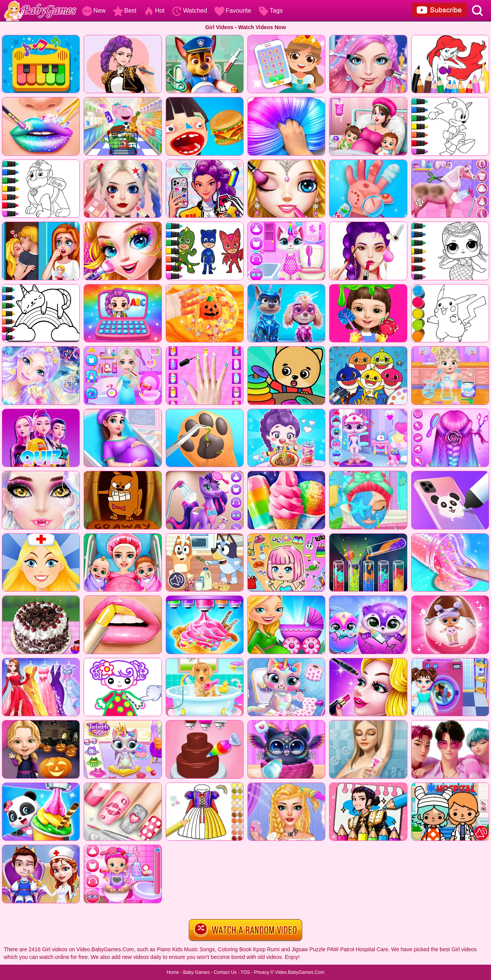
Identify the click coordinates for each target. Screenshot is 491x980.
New (94, 11)
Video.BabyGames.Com (300, 972)
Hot (154, 11)
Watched (189, 11)
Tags (270, 11)
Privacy (261, 972)
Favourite (233, 11)
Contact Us (225, 972)
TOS (245, 972)
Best (125, 11)
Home (173, 972)
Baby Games (196, 972)
